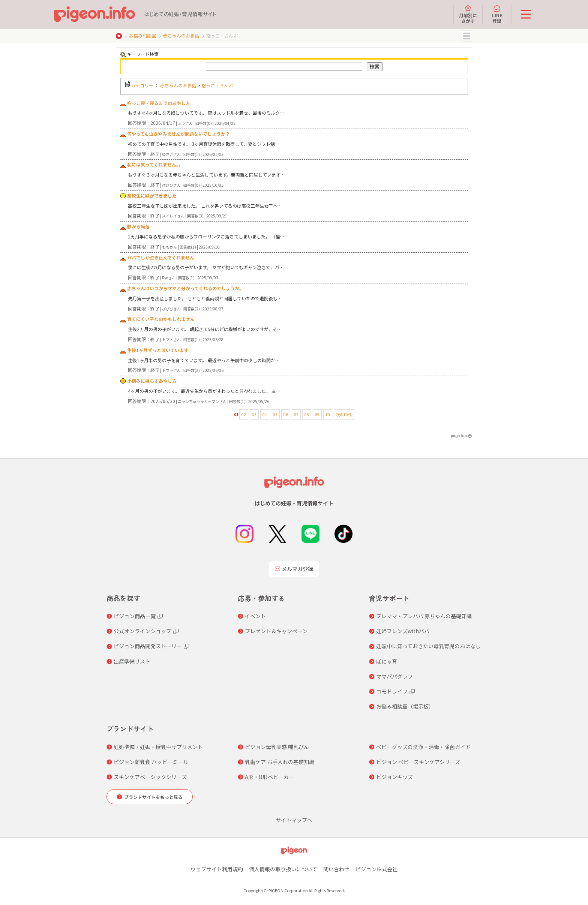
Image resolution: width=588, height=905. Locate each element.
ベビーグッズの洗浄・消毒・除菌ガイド (423, 747)
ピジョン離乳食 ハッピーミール (151, 762)
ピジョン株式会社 (376, 869)
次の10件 (344, 414)
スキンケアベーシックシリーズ (150, 777)
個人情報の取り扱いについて (283, 869)
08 (307, 414)
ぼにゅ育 (387, 661)
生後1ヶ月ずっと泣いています (158, 350)
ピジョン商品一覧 (135, 616)
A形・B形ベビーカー (269, 777)
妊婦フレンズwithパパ (403, 631)
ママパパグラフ (394, 676)
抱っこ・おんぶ (217, 85)
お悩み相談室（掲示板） (405, 706)
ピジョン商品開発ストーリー (148, 646)
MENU (466, 36)
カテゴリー (142, 85)
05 (275, 414)
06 (286, 414)
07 (296, 414)
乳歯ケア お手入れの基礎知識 (280, 762)
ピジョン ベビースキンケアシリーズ (418, 762)
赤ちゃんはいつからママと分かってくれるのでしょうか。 (185, 288)
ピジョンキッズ (394, 777)
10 (328, 414)
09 (317, 414)
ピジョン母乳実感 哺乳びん (277, 747)
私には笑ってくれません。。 (155, 164)
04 (265, 414)
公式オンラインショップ (142, 631)
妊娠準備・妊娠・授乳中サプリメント (158, 747)
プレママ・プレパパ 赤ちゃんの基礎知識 (424, 616)
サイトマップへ (294, 820)
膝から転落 (138, 226)
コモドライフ (392, 691)
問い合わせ (336, 869)
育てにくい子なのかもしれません (161, 319)
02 (244, 414)
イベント (255, 616)
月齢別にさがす (468, 14)
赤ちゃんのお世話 (181, 35)
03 (254, 414)
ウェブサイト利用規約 (217, 869)
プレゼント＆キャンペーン (276, 631)
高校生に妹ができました (152, 196)
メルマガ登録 (294, 569)
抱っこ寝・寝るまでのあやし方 (159, 103)
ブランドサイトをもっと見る (153, 797)
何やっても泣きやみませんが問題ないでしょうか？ (178, 134)
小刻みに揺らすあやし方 (152, 381)
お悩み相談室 (142, 35)
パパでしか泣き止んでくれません (161, 257)
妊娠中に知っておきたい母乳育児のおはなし (428, 646)
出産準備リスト (132, 661)
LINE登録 (497, 14)
